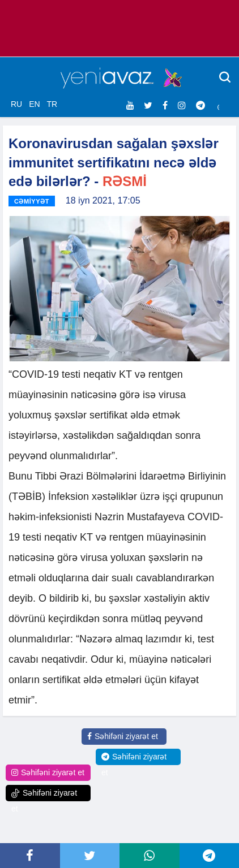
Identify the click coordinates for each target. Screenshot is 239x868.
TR (52, 104)
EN (34, 104)
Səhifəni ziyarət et (123, 736)
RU (16, 104)
